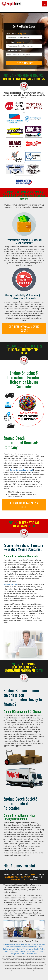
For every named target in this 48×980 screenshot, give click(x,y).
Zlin (37, 951)
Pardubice (9, 947)
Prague (22, 954)
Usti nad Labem (28, 949)
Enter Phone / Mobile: (14, 51)
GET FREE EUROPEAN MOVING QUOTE (24, 505)
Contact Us (33, 879)
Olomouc (17, 947)
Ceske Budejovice (9, 944)
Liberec (43, 944)
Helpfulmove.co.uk (10, 585)
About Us (41, 875)
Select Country (16, 34)
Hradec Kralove (21, 944)
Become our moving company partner (18, 877)
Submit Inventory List (19, 879)
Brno (6, 951)
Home (33, 875)
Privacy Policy (38, 877)
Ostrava (23, 947)
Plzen (10, 951)
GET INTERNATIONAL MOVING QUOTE (24, 328)
